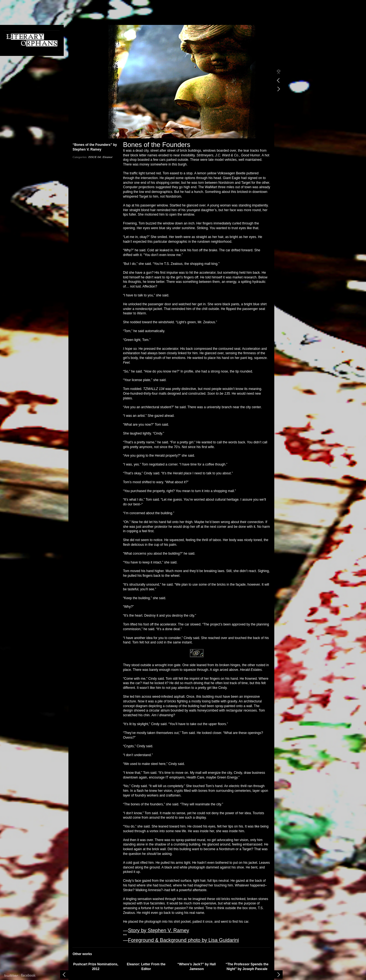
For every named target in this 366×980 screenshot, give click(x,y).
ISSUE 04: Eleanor (101, 157)
